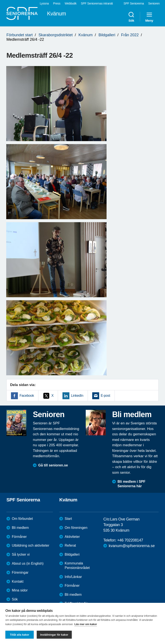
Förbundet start (20, 35)
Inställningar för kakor (54, 635)
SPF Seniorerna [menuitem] (134, 3)
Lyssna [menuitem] (44, 3)
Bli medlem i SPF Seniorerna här (131, 484)
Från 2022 (130, 35)
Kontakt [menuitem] (18, 581)
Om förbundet (22, 519)
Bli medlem (20, 528)
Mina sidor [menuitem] (20, 590)
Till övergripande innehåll (0, 0)
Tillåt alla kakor (20, 635)
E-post (105, 396)
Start (68, 519)
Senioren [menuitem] (154, 3)
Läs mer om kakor (86, 624)
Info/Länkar (73, 577)
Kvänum (86, 35)
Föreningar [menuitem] (20, 572)
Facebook (27, 396)
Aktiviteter (72, 537)
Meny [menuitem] (149, 17)
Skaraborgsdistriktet (56, 35)
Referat (70, 545)
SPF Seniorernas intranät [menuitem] (97, 3)
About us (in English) (28, 563)
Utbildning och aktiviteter (31, 545)
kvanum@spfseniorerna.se (132, 546)
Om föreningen (76, 528)
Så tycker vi (21, 554)
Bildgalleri (107, 35)
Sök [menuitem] (131, 17)
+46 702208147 (130, 540)
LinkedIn (77, 396)
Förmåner (19, 537)
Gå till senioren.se (53, 465)
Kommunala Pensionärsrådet (77, 566)
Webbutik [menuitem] (71, 3)
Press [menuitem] (57, 3)
